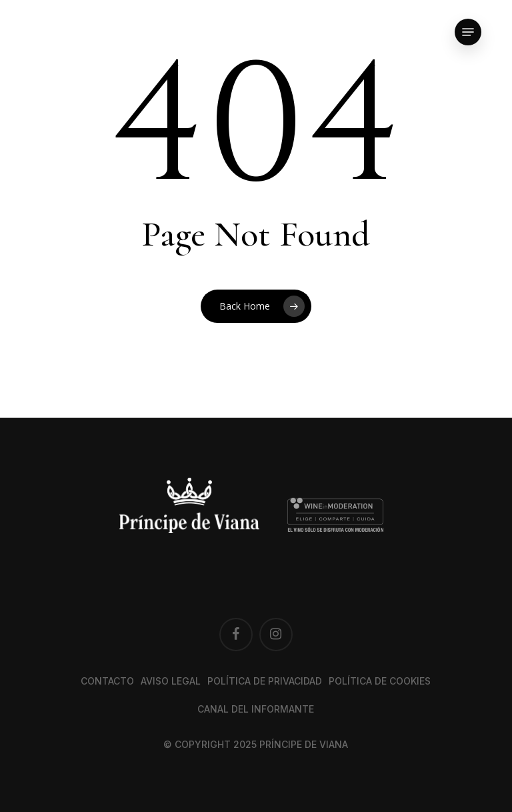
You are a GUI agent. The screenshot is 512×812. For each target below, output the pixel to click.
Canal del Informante (256, 709)
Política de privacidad (265, 681)
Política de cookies (380, 681)
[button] (468, 32)
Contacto (107, 681)
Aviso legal (171, 681)
